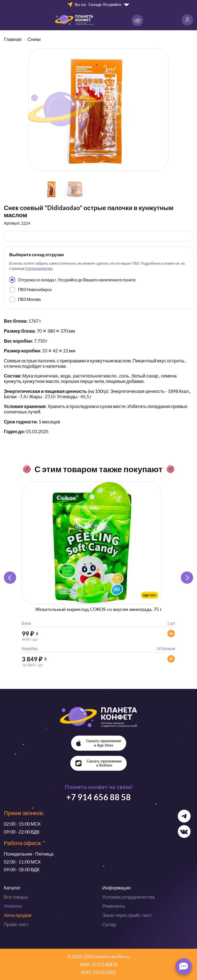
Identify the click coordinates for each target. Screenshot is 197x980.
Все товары (16, 897)
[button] (187, 578)
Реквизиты (114, 906)
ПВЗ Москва (25, 299)
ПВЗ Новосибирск (30, 290)
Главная (13, 39)
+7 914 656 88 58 (98, 797)
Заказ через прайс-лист (127, 915)
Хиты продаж (18, 915)
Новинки (13, 906)
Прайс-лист (16, 924)
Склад (109, 924)
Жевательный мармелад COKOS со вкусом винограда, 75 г (98, 609)
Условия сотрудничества (129, 897)
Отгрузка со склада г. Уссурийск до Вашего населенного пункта (72, 280)
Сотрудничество (39, 268)
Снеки (34, 39)
